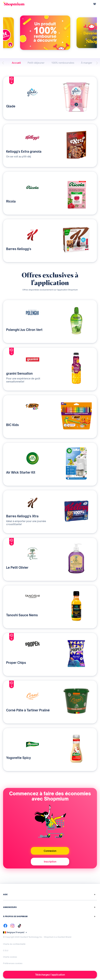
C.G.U (6, 950)
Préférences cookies (13, 963)
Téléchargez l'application (50, 975)
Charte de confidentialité (14, 944)
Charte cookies (10, 957)
